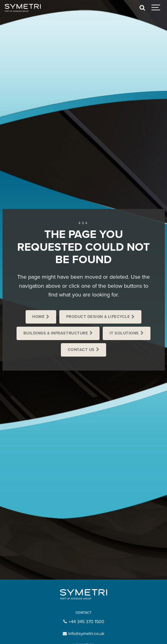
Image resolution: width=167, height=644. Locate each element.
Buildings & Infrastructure (56, 333)
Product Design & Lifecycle (98, 317)
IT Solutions (124, 333)
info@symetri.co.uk (84, 634)
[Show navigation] (156, 8)
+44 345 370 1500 (83, 622)
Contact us (81, 350)
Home (38, 317)
